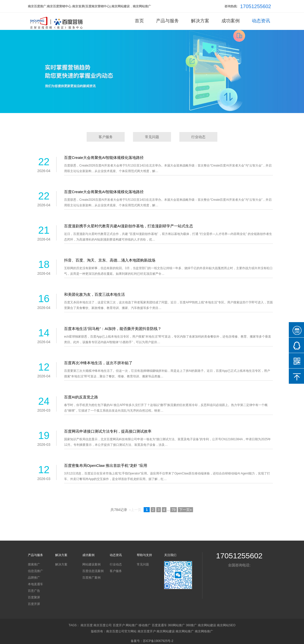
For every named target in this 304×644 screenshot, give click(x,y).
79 (174, 510)
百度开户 (119, 625)
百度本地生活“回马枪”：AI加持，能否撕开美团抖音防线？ (113, 329)
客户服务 (106, 137)
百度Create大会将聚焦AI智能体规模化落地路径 (104, 158)
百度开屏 (34, 604)
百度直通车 (159, 625)
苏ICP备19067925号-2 (158, 641)
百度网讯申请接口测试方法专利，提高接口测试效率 (108, 431)
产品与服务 (167, 21)
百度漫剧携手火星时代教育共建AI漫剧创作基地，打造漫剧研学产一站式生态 (129, 226)
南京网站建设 (207, 625)
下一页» (185, 510)
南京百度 (87, 625)
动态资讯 (261, 21)
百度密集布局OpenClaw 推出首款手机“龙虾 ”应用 (106, 465)
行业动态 (198, 137)
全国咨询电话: (239, 565)
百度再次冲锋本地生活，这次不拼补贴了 (98, 363)
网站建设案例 (91, 564)
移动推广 (145, 625)
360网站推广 (176, 625)
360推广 (191, 625)
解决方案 (200, 21)
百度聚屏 (34, 597)
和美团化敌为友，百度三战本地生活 (94, 294)
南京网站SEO (226, 625)
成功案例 (231, 21)
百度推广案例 (91, 578)
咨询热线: (231, 6)
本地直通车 (35, 584)
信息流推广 (35, 571)
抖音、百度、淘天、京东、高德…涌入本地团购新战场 (110, 260)
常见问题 (152, 137)
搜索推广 (34, 564)
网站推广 (132, 625)
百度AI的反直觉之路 (81, 397)
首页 (139, 21)
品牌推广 (34, 578)
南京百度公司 (103, 625)
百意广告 (34, 591)
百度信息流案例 (93, 571)
